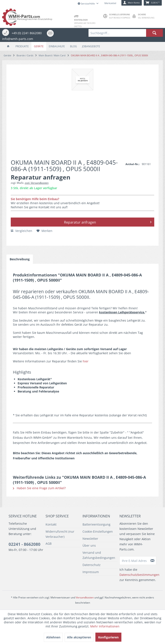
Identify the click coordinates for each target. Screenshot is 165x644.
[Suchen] (154, 33)
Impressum (91, 572)
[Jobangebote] (91, 46)
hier (86, 361)
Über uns (89, 545)
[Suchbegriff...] (126, 33)
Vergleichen (21, 231)
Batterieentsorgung (96, 524)
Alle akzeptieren (79, 637)
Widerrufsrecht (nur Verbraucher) (60, 534)
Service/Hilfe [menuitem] (87, 4)
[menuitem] (126, 33)
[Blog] (73, 46)
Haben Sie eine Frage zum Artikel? (39, 488)
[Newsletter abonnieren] (153, 561)
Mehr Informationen (105, 626)
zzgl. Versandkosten (37, 183)
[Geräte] (39, 46)
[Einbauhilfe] (57, 46)
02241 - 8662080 (24, 544)
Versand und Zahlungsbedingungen (99, 555)
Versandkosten (85, 597)
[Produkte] (22, 46)
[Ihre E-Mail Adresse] (134, 561)
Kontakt (51, 524)
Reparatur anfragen (108, 222)
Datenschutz (92, 565)
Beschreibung (20, 259)
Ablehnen (53, 637)
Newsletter (90, 539)
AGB (49, 544)
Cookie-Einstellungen (98, 531)
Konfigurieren (108, 637)
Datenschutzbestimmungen (139, 575)
